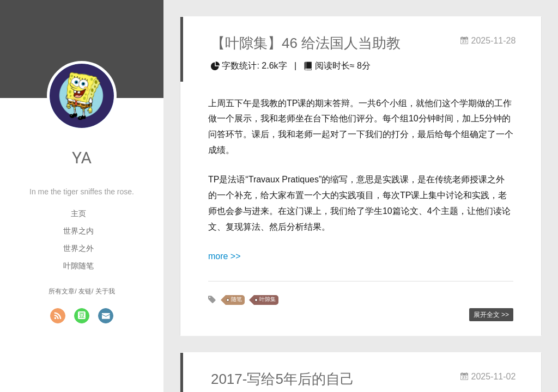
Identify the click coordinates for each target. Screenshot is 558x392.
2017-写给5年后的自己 (283, 379)
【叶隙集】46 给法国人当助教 (306, 43)
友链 (85, 291)
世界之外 (78, 248)
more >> (225, 256)
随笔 (236, 300)
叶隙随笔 (78, 266)
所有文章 (62, 291)
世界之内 (78, 231)
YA (82, 158)
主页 (78, 213)
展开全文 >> (491, 315)
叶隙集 (268, 300)
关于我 (105, 291)
